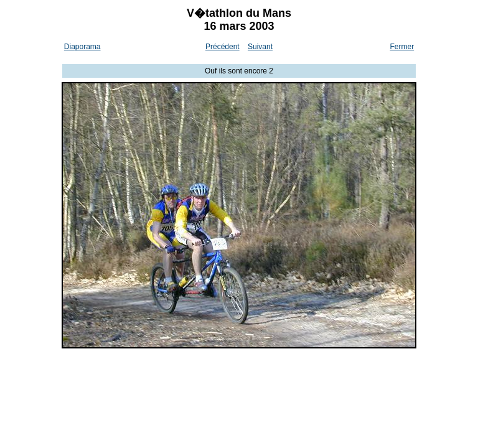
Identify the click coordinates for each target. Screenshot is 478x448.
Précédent (223, 47)
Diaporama (82, 47)
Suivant (260, 47)
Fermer (402, 47)
